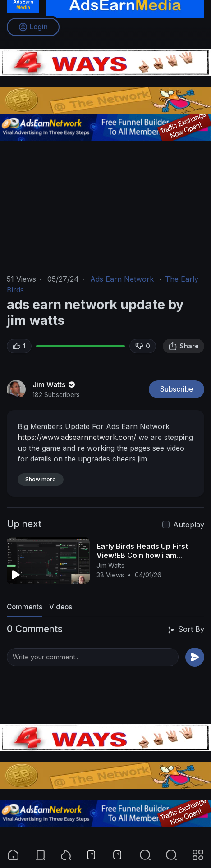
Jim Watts (55, 384)
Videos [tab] (61, 607)
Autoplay (189, 525)
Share (183, 346)
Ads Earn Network (122, 279)
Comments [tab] (25, 607)
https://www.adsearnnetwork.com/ (77, 437)
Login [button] (33, 27)
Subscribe (177, 389)
